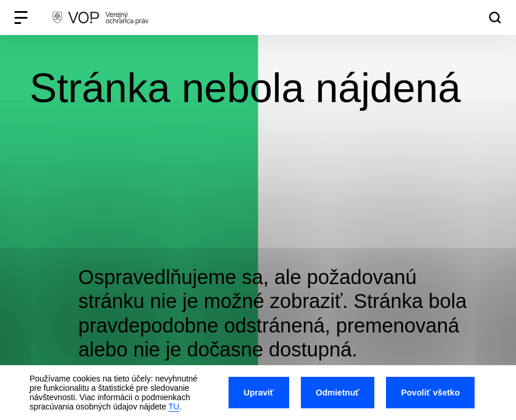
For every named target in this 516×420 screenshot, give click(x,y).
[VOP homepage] (100, 17)
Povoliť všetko (431, 393)
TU (174, 407)
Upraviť (259, 393)
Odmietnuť (337, 393)
